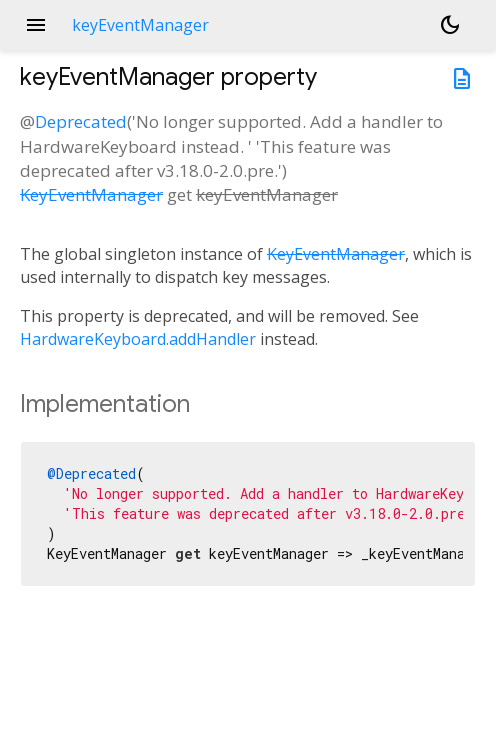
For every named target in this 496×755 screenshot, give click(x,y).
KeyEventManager (91, 194)
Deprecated (81, 121)
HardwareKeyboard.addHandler (138, 339)
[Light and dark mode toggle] (450, 25)
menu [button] (36, 25)
